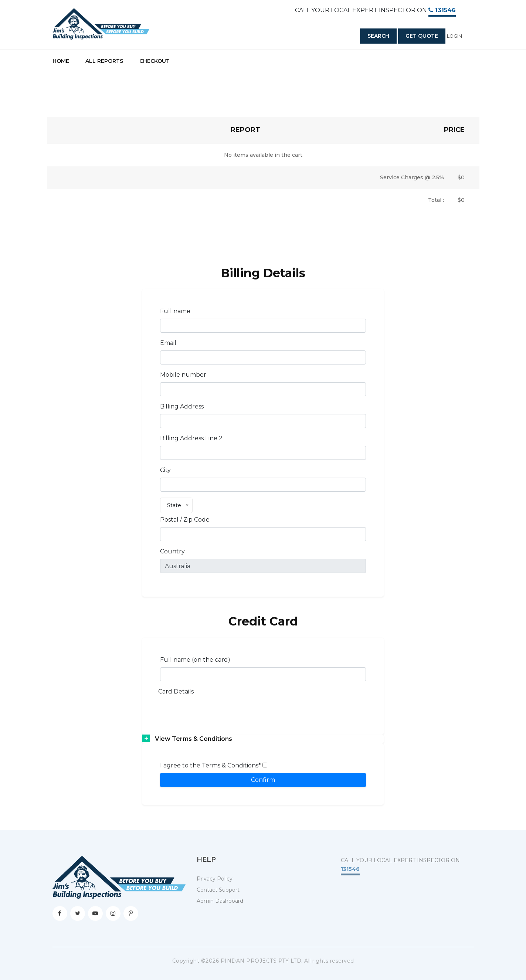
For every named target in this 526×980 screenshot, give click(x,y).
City (165, 470)
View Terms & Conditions (194, 739)
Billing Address (182, 406)
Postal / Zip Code (185, 520)
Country (172, 551)
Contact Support (218, 890)
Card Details (176, 691)
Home (61, 61)
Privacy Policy (215, 879)
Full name (175, 311)
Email (168, 343)
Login (454, 36)
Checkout (155, 61)
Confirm (263, 780)
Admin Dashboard (220, 901)
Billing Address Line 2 (191, 438)
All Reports (104, 61)
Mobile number (183, 375)
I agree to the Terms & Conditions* (214, 765)
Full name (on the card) (195, 660)
